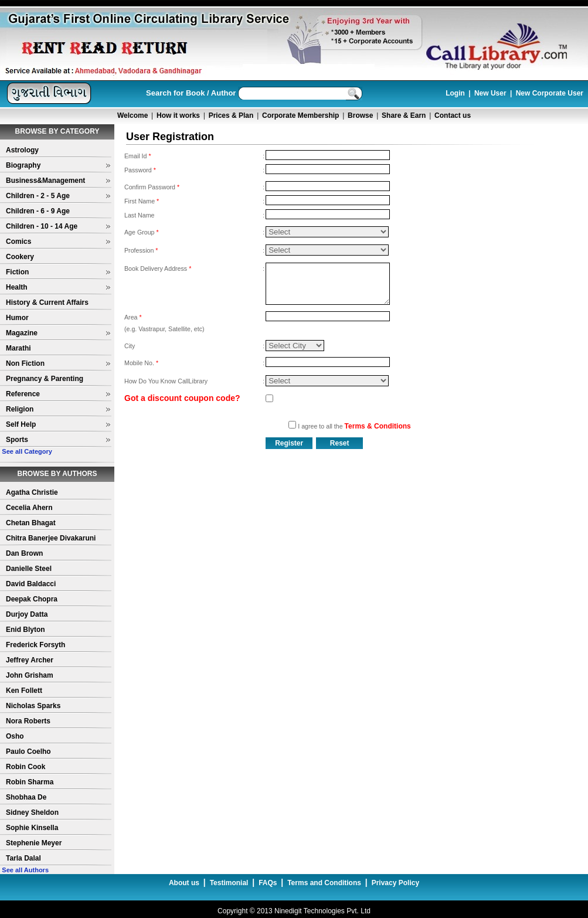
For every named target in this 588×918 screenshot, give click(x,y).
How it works (178, 115)
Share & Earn (404, 115)
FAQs (268, 883)
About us (184, 883)
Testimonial (229, 883)
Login (455, 93)
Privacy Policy (395, 883)
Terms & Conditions (378, 426)
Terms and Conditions (324, 883)
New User (490, 93)
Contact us (453, 115)
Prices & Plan (231, 115)
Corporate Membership (300, 115)
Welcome (132, 115)
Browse (360, 115)
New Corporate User (550, 93)
